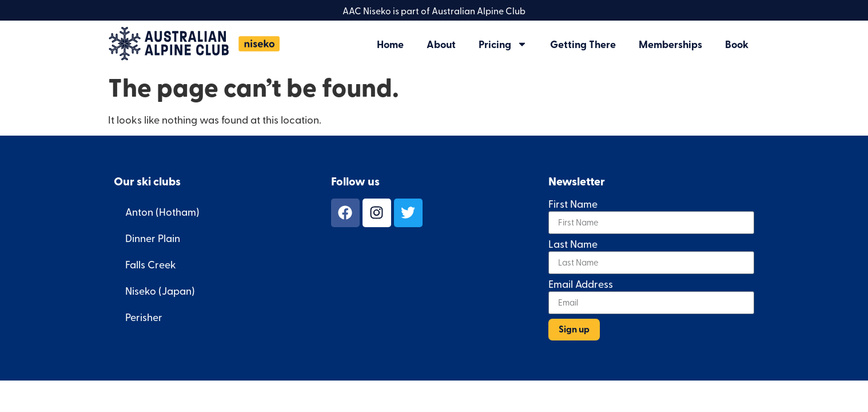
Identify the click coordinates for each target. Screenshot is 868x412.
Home (390, 44)
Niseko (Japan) (160, 290)
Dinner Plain (153, 238)
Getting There (583, 44)
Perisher (144, 317)
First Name (573, 205)
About (441, 44)
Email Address (581, 285)
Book (737, 44)
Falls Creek (151, 264)
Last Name (573, 245)
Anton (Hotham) (162, 211)
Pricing (503, 44)
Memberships (670, 44)
